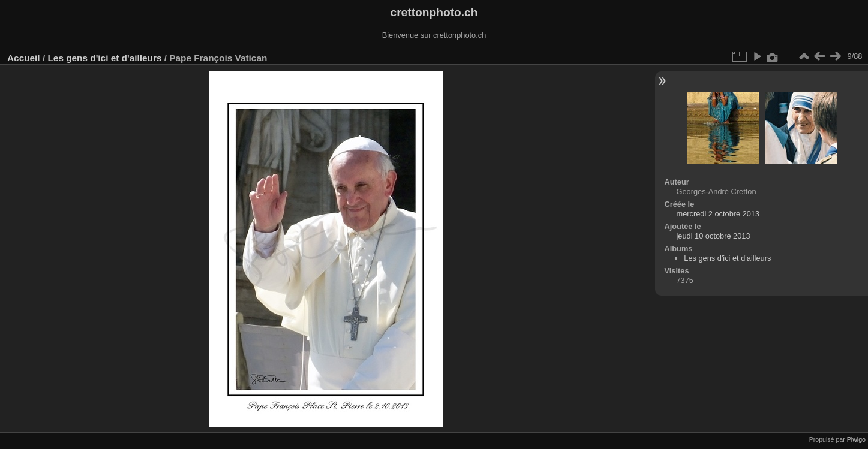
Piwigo (856, 439)
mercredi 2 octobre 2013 (718, 214)
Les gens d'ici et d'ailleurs (104, 58)
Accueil (24, 58)
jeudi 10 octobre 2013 (713, 236)
